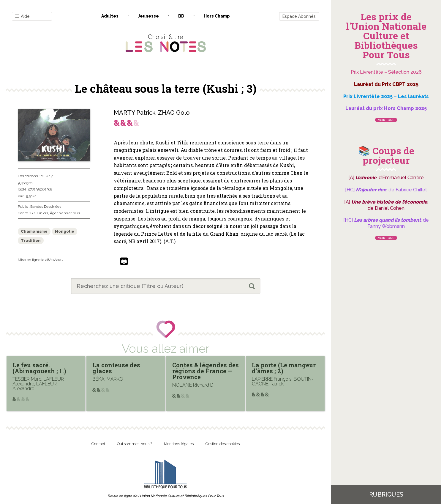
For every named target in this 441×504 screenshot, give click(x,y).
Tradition (31, 241)
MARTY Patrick (135, 113)
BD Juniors (39, 213)
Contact (98, 444)
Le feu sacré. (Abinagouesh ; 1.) (39, 368)
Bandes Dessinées (46, 207)
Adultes (110, 16)
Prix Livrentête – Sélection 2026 (386, 72)
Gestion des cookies (223, 444)
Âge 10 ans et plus (65, 213)
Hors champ (217, 16)
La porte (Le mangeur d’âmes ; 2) (284, 368)
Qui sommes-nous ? (135, 444)
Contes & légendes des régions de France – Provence (206, 371)
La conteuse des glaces (116, 368)
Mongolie (65, 231)
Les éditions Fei (31, 176)
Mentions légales (179, 444)
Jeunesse (148, 16)
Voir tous (386, 120)
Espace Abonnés (299, 16)
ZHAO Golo (174, 113)
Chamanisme (34, 231)
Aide (22, 16)
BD (181, 16)
